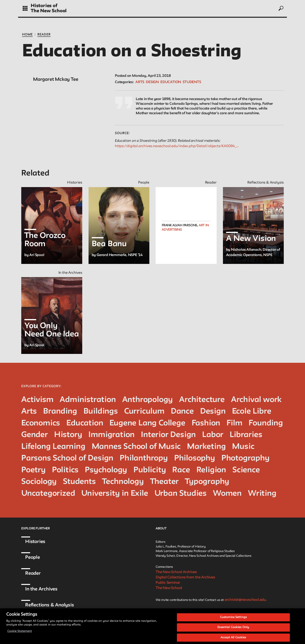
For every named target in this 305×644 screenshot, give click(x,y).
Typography (207, 482)
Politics (65, 470)
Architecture (202, 400)
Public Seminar (168, 583)
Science (246, 470)
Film (234, 423)
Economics (41, 423)
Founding (266, 423)
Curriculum (144, 412)
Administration (88, 400)
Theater (165, 482)
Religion (211, 470)
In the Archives (41, 589)
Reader (44, 35)
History (68, 435)
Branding (60, 412)
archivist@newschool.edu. (246, 600)
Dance (182, 412)
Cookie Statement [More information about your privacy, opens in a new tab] (20, 634)
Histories (35, 542)
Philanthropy (144, 458)
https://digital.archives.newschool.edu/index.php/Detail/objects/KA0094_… (177, 146)
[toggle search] (281, 8)
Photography (245, 458)
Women (227, 494)
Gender (35, 435)
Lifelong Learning (53, 447)
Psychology (106, 470)
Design (152, 82)
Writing (262, 494)
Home (27, 35)
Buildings (101, 412)
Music (243, 447)
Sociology (39, 482)
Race (181, 470)
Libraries (246, 435)
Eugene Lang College (147, 423)
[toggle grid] (25, 8)
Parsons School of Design (67, 458)
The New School (49, 11)
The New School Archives (176, 572)
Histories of (44, 6)
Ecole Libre (252, 412)
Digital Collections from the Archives (185, 577)
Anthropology (148, 400)
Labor (213, 435)
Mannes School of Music (136, 447)
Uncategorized (48, 494)
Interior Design (168, 435)
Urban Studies (181, 494)
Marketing (206, 447)
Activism (37, 400)
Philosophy (195, 458)
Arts (140, 82)
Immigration (111, 435)
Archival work (256, 400)
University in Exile (115, 494)
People (33, 557)
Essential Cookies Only (233, 630)
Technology (123, 482)
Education (171, 82)
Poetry (33, 470)
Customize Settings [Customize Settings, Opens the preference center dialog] (233, 620)
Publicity (150, 470)
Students (192, 82)
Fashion (206, 423)
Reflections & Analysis (50, 605)
